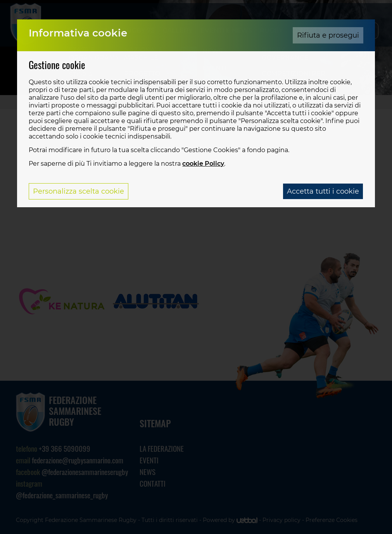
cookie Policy (203, 164)
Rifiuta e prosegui (328, 35)
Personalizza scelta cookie (79, 191)
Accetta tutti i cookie (323, 191)
